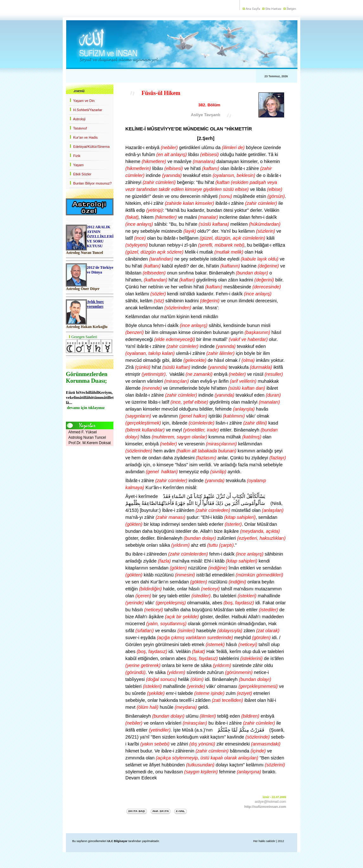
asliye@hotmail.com (271, 802)
